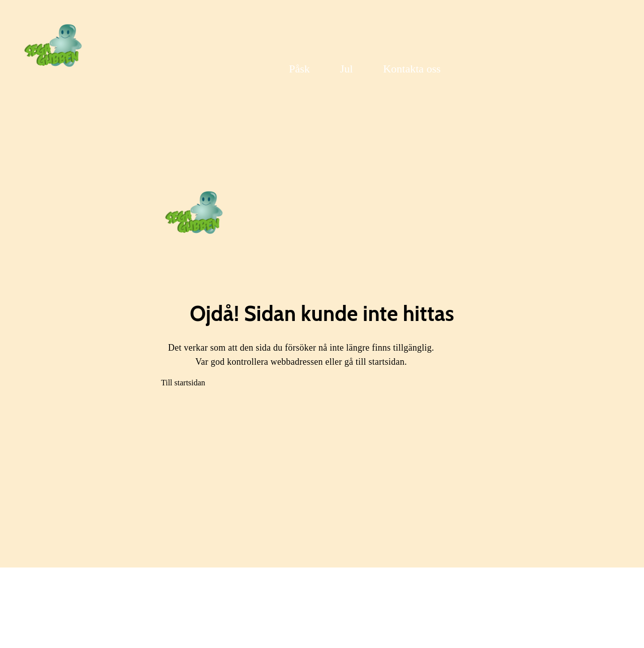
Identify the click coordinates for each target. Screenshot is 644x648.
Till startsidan (183, 383)
